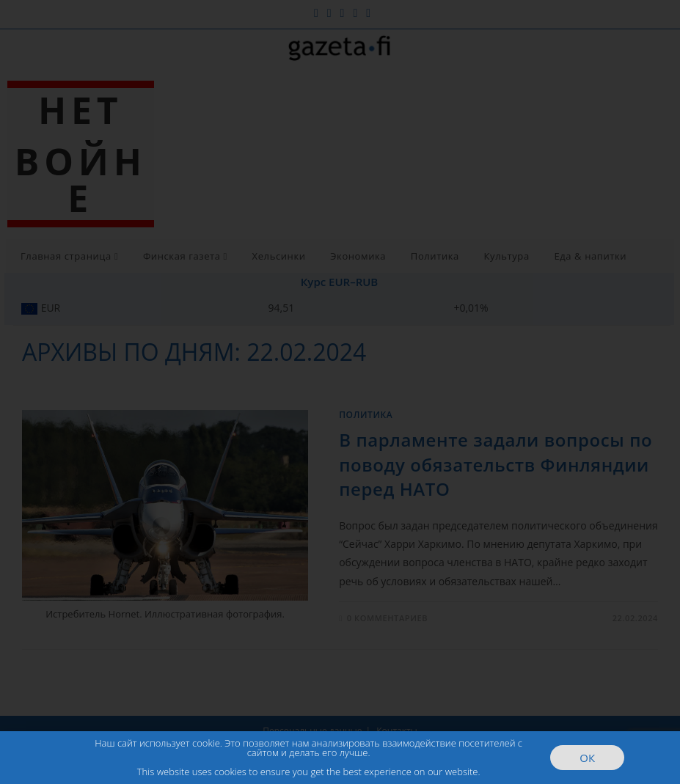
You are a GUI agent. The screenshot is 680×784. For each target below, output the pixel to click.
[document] (340, 392)
